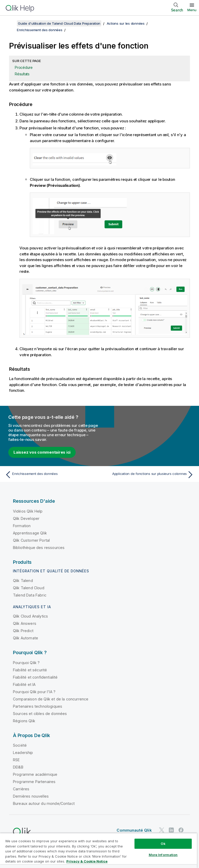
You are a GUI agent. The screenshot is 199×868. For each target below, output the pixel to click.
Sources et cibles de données (40, 714)
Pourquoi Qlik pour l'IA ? (34, 692)
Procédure (24, 67)
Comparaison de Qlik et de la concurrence (51, 699)
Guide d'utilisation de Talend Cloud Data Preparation (59, 23)
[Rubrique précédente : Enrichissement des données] (51, 475)
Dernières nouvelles (31, 796)
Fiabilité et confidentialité (35, 677)
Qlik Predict (23, 631)
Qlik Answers (25, 623)
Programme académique (35, 774)
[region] (98, 850)
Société (20, 745)
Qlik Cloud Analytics (30, 616)
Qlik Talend (23, 581)
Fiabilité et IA (24, 684)
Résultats (22, 74)
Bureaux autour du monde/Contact (44, 803)
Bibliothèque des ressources (39, 548)
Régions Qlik (24, 721)
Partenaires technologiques (38, 706)
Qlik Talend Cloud (29, 588)
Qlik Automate (26, 638)
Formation (22, 526)
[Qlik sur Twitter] (162, 830)
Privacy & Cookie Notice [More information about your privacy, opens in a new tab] (87, 861)
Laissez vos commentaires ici (42, 452)
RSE (16, 760)
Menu (192, 10)
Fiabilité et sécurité (30, 670)
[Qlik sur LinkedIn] (171, 830)
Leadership (23, 753)
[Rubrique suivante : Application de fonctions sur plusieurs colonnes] (148, 475)
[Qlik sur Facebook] (181, 830)
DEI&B (18, 767)
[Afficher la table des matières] (10, 23)
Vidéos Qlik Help (28, 511)
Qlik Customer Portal (31, 540)
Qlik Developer (26, 518)
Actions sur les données (126, 23)
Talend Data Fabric (30, 595)
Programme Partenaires (34, 782)
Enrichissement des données (40, 30)
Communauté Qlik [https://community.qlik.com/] (134, 830)
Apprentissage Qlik (30, 533)
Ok (163, 844)
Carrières (21, 789)
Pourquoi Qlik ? (26, 663)
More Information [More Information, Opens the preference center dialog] (163, 855)
